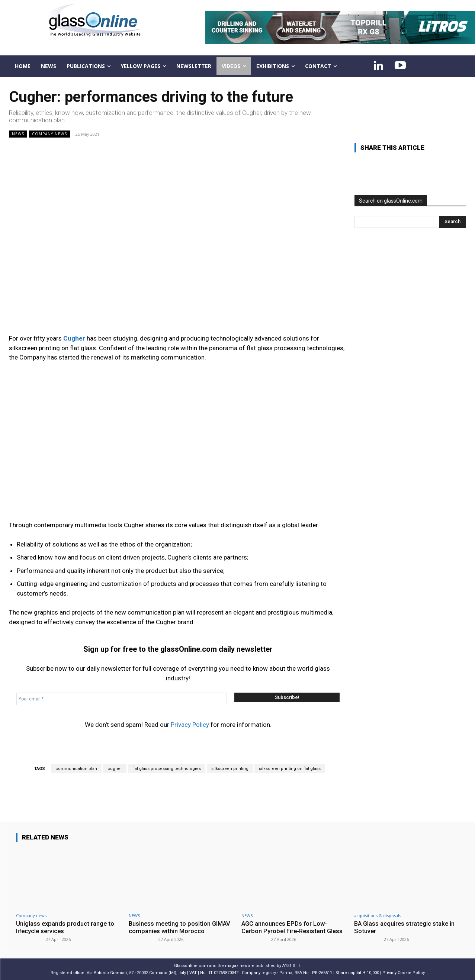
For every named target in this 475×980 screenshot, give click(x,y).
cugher (115, 769)
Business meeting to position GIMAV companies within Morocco (181, 927)
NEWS (18, 134)
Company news (49, 134)
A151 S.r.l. (292, 966)
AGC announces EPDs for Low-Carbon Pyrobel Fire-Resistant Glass (293, 927)
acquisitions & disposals (378, 915)
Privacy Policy (190, 725)
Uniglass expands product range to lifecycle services (66, 927)
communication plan (76, 769)
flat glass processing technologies (167, 769)
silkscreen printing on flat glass (290, 769)
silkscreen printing (230, 769)
